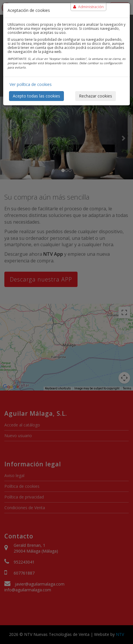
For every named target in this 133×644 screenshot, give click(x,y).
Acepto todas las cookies (36, 96)
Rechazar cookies (96, 96)
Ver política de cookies (31, 84)
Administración (88, 7)
